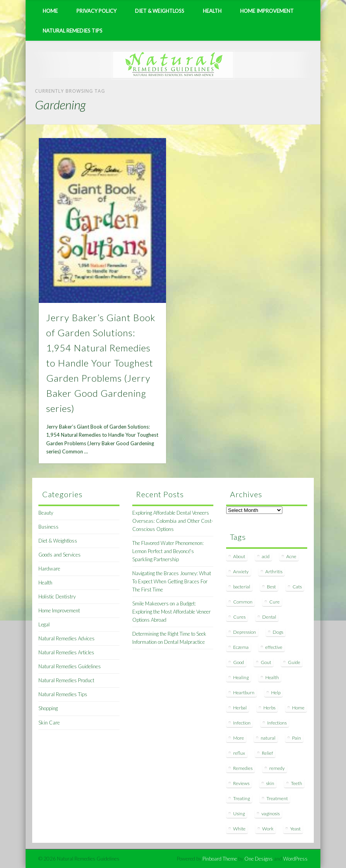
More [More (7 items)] (239, 738)
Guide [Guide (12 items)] (294, 662)
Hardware (49, 569)
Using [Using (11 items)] (239, 814)
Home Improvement (267, 11)
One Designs (259, 859)
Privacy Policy (96, 11)
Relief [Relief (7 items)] (267, 753)
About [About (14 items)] (239, 556)
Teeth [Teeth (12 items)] (297, 783)
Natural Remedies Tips (73, 31)
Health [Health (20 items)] (272, 677)
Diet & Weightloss (160, 11)
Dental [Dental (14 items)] (269, 617)
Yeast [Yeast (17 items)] (295, 829)
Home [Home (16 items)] (298, 708)
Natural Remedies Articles (66, 652)
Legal (44, 624)
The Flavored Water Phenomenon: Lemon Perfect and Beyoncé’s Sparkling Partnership (168, 551)
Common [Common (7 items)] (243, 602)
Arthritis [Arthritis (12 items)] (274, 571)
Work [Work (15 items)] (268, 829)
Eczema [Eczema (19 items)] (241, 647)
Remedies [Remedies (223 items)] (243, 768)
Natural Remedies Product (66, 680)
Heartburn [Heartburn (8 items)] (244, 692)
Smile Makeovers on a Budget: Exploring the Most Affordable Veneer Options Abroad (171, 612)
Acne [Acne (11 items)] (291, 556)
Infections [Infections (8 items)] (277, 723)
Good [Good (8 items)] (239, 662)
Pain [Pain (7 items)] (297, 738)
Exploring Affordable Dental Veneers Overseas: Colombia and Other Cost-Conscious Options (173, 521)
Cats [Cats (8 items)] (297, 587)
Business (48, 527)
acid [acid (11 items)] (266, 556)
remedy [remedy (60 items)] (277, 768)
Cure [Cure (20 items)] (274, 602)
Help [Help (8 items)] (276, 692)
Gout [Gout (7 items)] (266, 662)
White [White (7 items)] (239, 829)
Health (212, 11)
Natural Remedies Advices (67, 638)
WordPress (295, 859)
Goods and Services (60, 555)
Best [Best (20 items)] (271, 587)
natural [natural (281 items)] (268, 738)
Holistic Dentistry (57, 597)
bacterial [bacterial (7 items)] (242, 587)
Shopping (48, 708)
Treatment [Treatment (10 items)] (277, 798)
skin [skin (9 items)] (270, 783)
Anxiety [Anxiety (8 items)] (241, 571)
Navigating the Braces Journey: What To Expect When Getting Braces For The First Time (172, 581)
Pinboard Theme (220, 859)
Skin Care (49, 723)
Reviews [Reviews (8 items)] (241, 783)
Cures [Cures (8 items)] (239, 617)
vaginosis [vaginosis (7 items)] (271, 814)
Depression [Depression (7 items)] (245, 632)
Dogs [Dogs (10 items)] (278, 632)
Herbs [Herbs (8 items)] (269, 708)
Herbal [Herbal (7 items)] (240, 708)
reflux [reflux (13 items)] (239, 753)
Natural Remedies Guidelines (70, 666)
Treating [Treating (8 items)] (241, 798)
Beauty (46, 513)
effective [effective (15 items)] (274, 647)
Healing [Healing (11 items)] (241, 677)
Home (50, 11)
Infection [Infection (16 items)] (242, 723)
